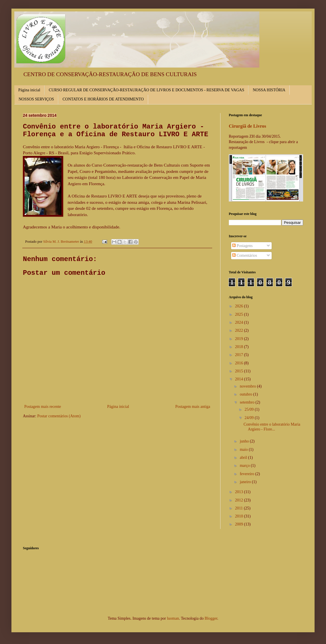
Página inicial (29, 90)
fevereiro (247, 474)
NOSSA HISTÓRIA (269, 90)
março (245, 466)
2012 (240, 500)
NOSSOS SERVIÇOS (36, 99)
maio (244, 450)
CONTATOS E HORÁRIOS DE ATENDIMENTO (103, 99)
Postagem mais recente (43, 407)
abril (244, 458)
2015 (240, 371)
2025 (240, 314)
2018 (240, 347)
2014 (240, 379)
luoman (173, 618)
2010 (240, 516)
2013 (240, 492)
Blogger (211, 618)
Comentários (245, 255)
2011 (239, 508)
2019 (240, 339)
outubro (246, 394)
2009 (240, 524)
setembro (248, 402)
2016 (240, 363)
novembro (248, 386)
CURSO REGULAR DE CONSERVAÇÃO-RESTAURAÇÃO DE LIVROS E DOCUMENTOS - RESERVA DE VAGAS (147, 90)
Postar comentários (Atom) (59, 416)
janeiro (246, 482)
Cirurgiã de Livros (248, 126)
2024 (240, 322)
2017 (240, 355)
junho (245, 441)
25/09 (250, 409)
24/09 (250, 418)
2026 (240, 306)
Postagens (242, 246)
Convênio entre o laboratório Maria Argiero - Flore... (272, 427)
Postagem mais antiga (193, 407)
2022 (240, 330)
